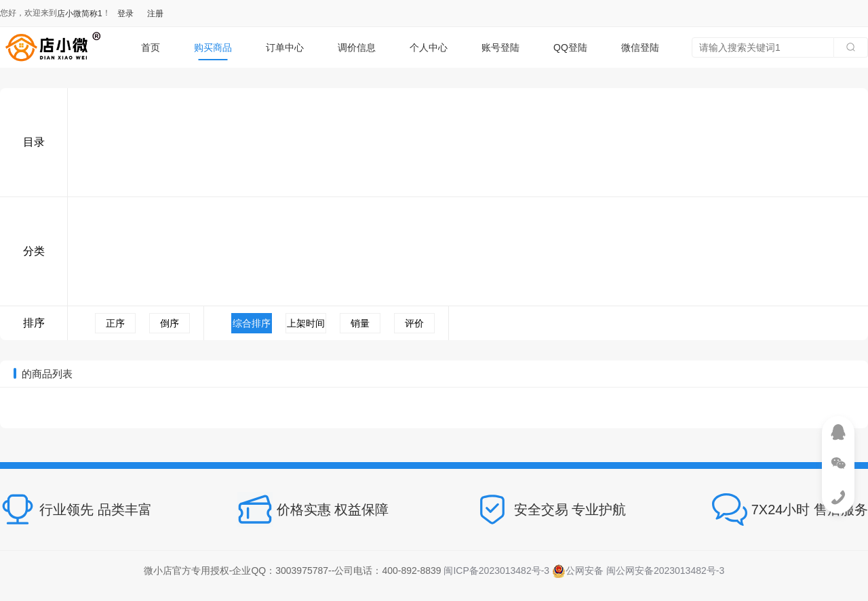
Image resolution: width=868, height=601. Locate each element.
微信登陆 (640, 47)
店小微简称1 (80, 14)
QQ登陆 (570, 47)
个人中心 (429, 47)
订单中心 (285, 47)
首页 (151, 47)
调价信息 (357, 47)
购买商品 (213, 47)
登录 (125, 14)
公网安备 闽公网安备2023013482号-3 (638, 571)
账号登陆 (500, 47)
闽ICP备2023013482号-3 (496, 571)
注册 (155, 14)
